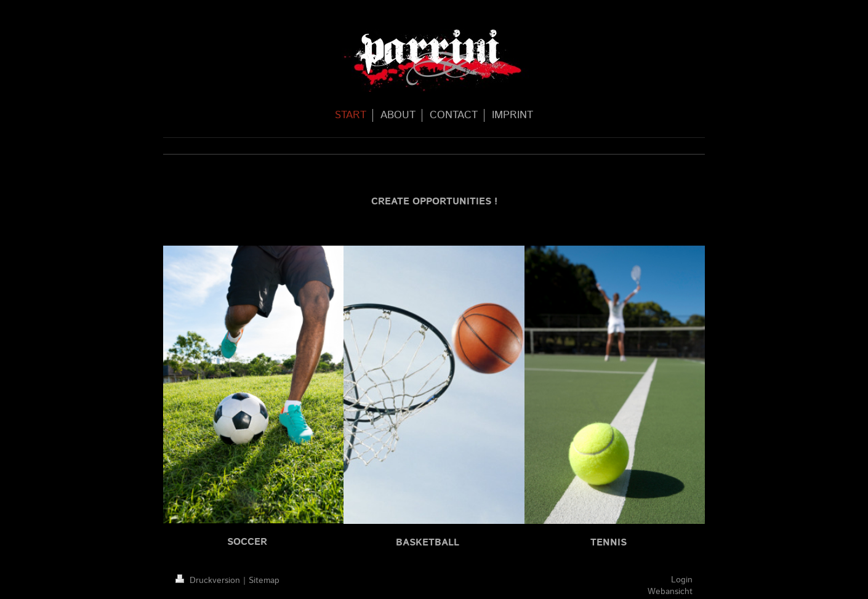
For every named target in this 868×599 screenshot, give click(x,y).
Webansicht (670, 592)
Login (682, 580)
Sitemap (264, 581)
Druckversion (209, 581)
